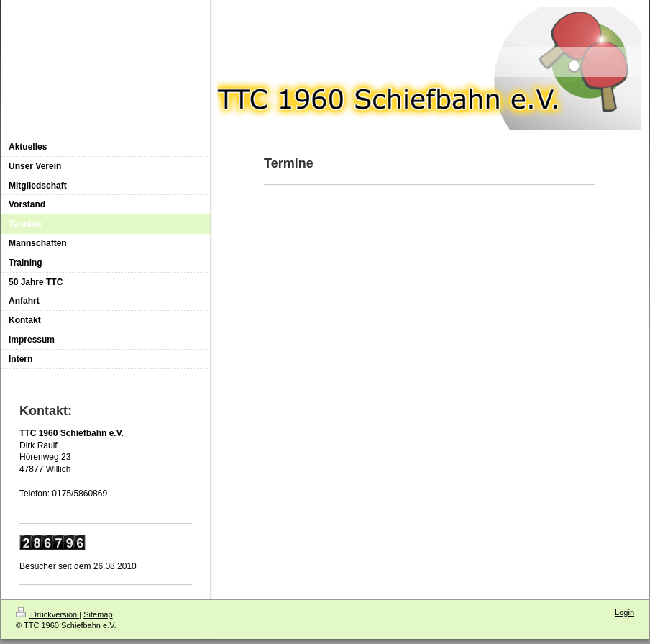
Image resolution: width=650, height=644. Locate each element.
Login (624, 612)
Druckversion (47, 614)
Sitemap (98, 614)
